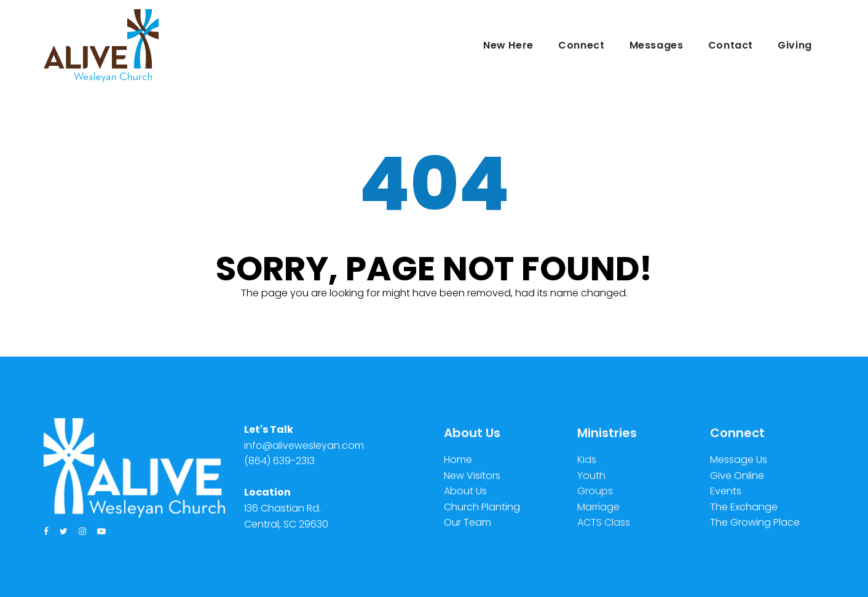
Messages (657, 45)
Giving (795, 45)
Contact (731, 45)
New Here (508, 45)
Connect (581, 45)
